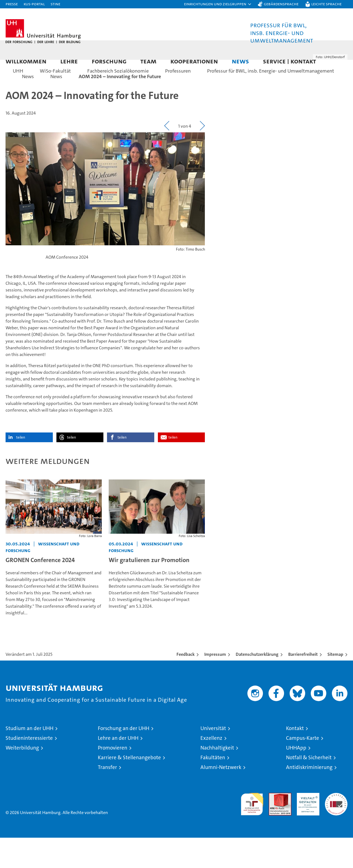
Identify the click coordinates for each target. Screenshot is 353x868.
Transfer (107, 797)
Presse (12, 4)
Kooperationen (194, 61)
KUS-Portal (34, 4)
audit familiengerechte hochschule (252, 832)
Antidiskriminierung (309, 797)
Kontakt (295, 759)
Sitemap (335, 685)
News (240, 61)
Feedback (186, 685)
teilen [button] (21, 468)
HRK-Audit (307, 826)
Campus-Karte (303, 768)
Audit (274, 826)
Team (148, 61)
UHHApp (296, 778)
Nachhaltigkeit (217, 778)
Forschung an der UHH (124, 759)
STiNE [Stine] (55, 4)
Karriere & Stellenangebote (129, 788)
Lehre (69, 61)
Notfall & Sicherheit (309, 788)
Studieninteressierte (29, 768)
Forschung (109, 61)
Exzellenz (211, 768)
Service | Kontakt (289, 61)
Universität (213, 759)
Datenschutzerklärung (257, 685)
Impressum (215, 685)
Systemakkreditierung (336, 826)
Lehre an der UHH (118, 768)
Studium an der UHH (29, 759)
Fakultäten (213, 788)
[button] (218, 4)
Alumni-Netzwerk (221, 797)
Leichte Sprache (326, 4)
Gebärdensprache (281, 4)
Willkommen (26, 61)
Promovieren (113, 778)
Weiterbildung (22, 778)
